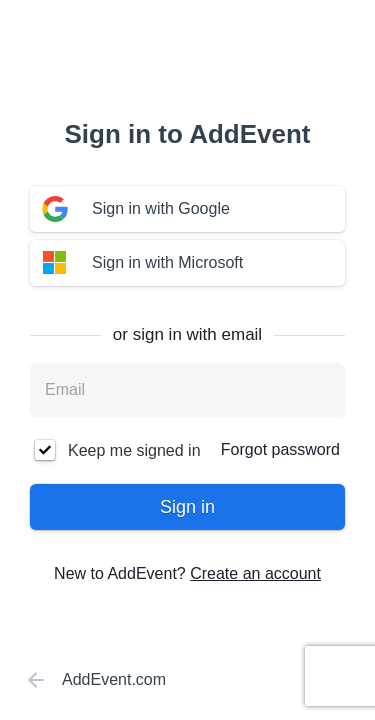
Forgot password (280, 449)
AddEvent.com (93, 680)
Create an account (255, 573)
